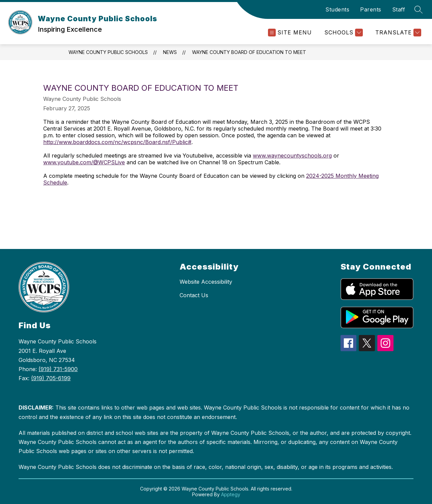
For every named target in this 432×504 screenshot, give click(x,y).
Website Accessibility (206, 282)
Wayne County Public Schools (108, 52)
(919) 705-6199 (51, 378)
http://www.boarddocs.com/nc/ (83, 142)
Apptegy (231, 494)
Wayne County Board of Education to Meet (249, 52)
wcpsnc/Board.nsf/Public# (157, 142)
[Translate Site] (397, 33)
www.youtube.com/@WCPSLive (84, 162)
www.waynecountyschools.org (292, 156)
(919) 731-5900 (58, 369)
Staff (399, 9)
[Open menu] (290, 33)
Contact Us (194, 295)
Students (337, 9)
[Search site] (418, 9)
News (170, 52)
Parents (371, 9)
